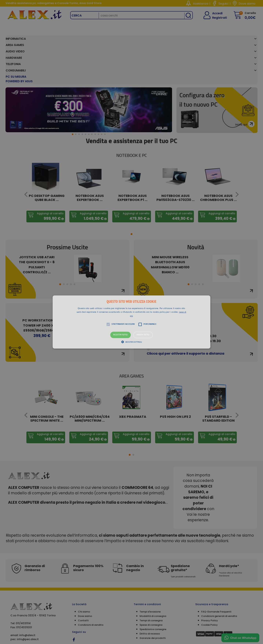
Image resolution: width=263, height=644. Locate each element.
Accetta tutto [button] (120, 335)
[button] (131, 322)
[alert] (131, 322)
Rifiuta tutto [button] (143, 335)
